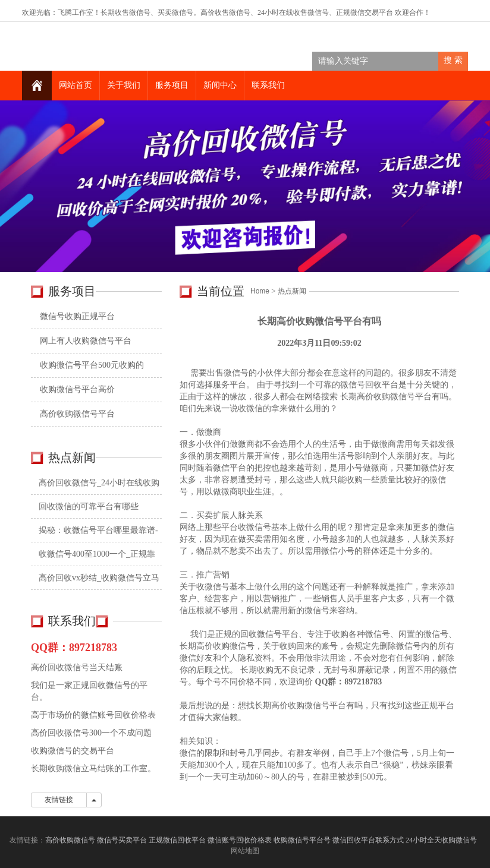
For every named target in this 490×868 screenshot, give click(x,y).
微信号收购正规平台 (77, 316)
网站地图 (245, 851)
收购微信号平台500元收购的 (92, 365)
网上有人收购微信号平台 (86, 341)
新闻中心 (220, 85)
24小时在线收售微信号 (293, 12)
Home (260, 291)
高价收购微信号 (70, 840)
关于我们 (124, 85)
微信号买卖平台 (122, 840)
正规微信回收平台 (177, 840)
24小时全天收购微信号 (442, 840)
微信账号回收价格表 (240, 840)
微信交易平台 (372, 12)
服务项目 (172, 85)
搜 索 (453, 60)
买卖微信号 (175, 12)
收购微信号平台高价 (77, 389)
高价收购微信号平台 (77, 414)
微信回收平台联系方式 (368, 840)
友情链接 (59, 800)
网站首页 (76, 85)
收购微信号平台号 (302, 840)
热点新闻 (292, 291)
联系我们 (268, 85)
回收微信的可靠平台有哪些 (89, 506)
